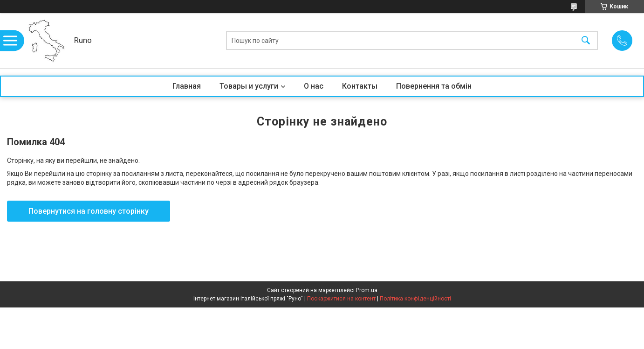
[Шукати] (586, 41)
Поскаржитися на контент (341, 299)
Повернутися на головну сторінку (89, 211)
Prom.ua (367, 290)
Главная (187, 86)
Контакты (360, 86)
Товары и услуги (249, 86)
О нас (314, 86)
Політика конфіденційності (415, 299)
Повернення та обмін (434, 86)
